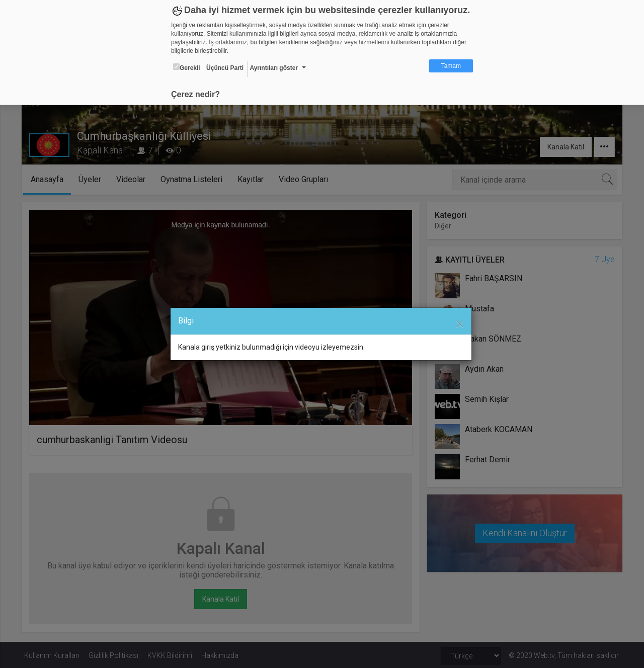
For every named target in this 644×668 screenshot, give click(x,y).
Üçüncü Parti (225, 68)
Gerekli (187, 67)
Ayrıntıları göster (274, 68)
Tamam (451, 66)
